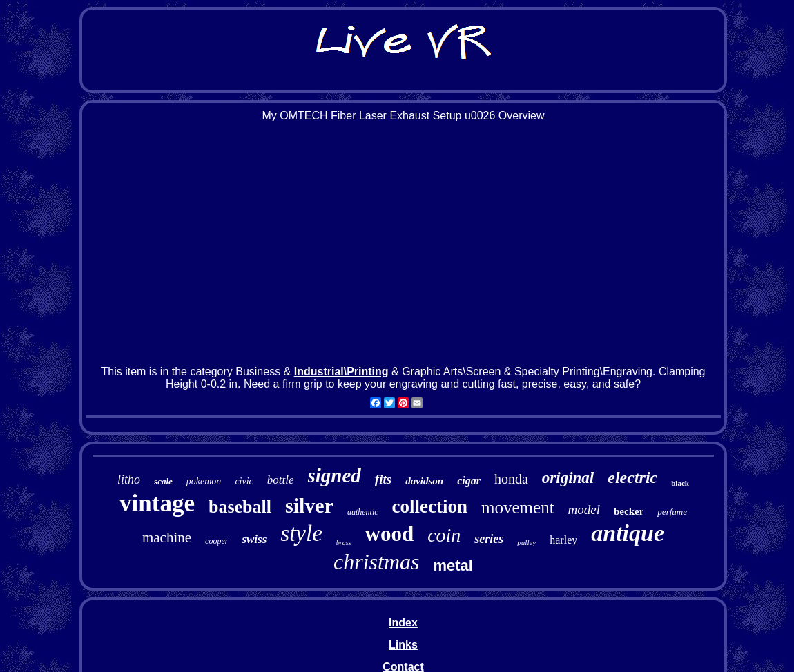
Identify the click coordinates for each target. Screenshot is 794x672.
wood (390, 534)
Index (403, 623)
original (568, 478)
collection (430, 506)
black (680, 483)
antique (628, 533)
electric (632, 477)
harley (563, 540)
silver (309, 505)
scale (163, 481)
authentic (363, 512)
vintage (157, 503)
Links (403, 645)
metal (453, 565)
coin (444, 535)
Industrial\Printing (341, 372)
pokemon (204, 481)
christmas (376, 562)
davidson (424, 481)
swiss (254, 539)
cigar (469, 481)
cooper (216, 541)
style (301, 533)
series (489, 539)
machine (167, 537)
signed (335, 475)
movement (518, 507)
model (584, 510)
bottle (281, 480)
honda (511, 479)
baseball (240, 507)
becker (629, 511)
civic (244, 481)
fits (383, 479)
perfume (672, 512)
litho (129, 480)
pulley (526, 542)
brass (344, 543)
